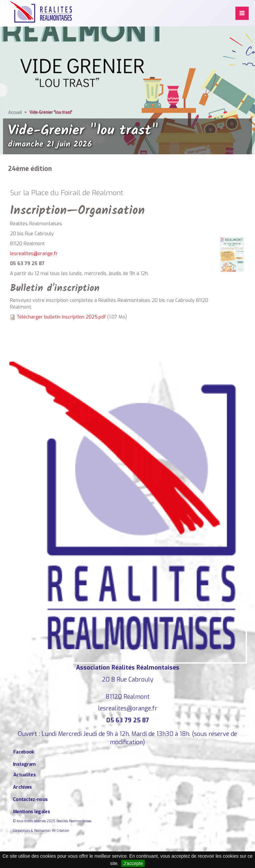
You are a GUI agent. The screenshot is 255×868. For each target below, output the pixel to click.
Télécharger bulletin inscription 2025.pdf (61, 317)
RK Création (61, 831)
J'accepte (133, 863)
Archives (22, 787)
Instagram (24, 764)
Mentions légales (31, 812)
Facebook (24, 752)
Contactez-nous (30, 799)
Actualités (24, 775)
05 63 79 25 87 (128, 720)
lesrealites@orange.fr (34, 254)
